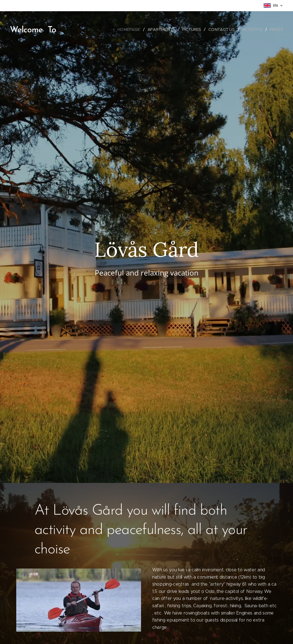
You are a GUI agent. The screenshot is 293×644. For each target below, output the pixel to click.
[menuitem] (129, 29)
